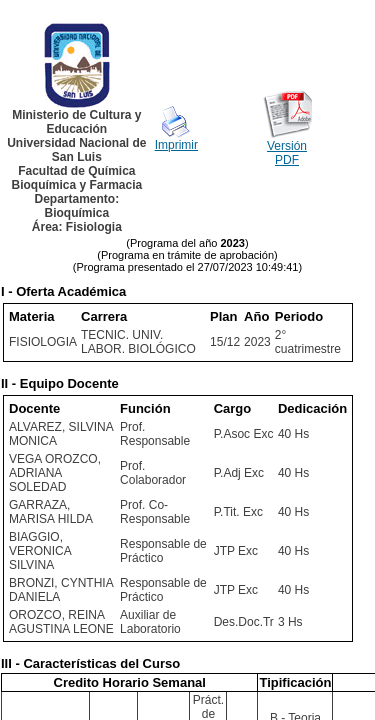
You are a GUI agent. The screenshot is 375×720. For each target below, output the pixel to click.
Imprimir (176, 145)
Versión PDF (287, 153)
